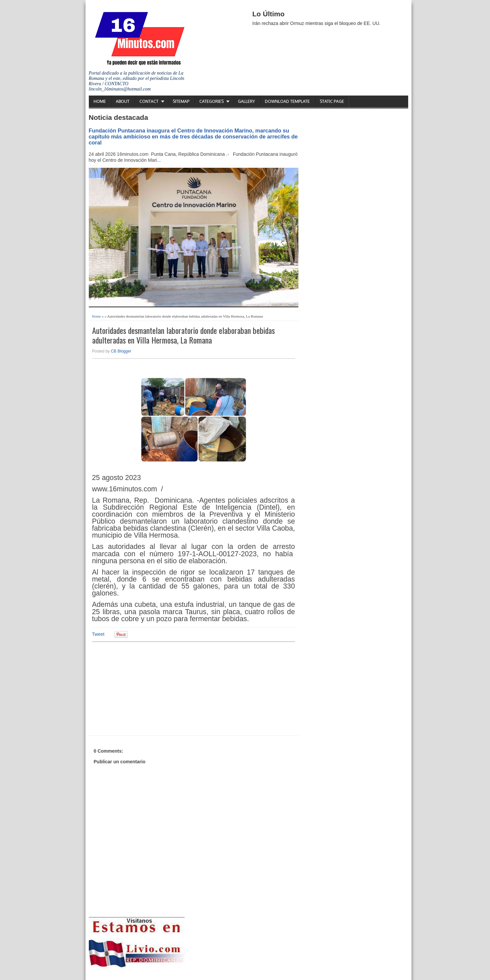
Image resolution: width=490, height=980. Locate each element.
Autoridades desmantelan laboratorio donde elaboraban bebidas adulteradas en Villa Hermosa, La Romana (183, 335)
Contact (149, 101)
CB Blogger (121, 351)
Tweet (98, 634)
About (123, 101)
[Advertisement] (144, 688)
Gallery (246, 101)
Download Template (287, 101)
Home (100, 101)
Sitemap (181, 101)
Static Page (332, 101)
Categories (211, 101)
